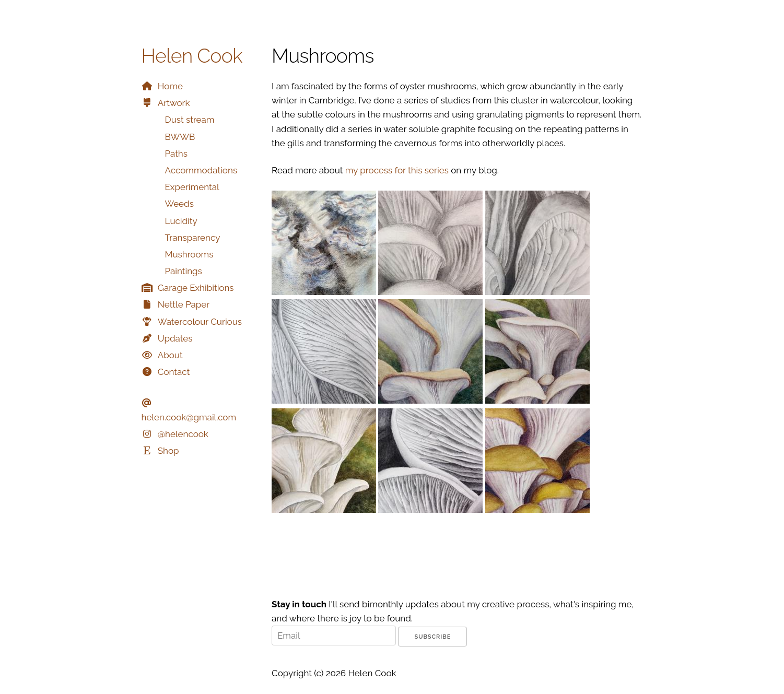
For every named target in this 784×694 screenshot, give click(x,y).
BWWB (180, 137)
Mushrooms (189, 254)
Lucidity (181, 221)
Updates (175, 338)
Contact (174, 372)
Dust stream (190, 120)
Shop (168, 451)
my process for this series (397, 170)
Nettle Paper (184, 304)
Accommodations (201, 170)
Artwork (174, 103)
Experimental (192, 187)
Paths (177, 154)
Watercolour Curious (200, 322)
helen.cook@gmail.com (189, 417)
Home (170, 86)
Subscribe (432, 637)
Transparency (193, 238)
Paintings (184, 271)
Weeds (179, 204)
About (170, 355)
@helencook (183, 434)
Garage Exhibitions (196, 288)
